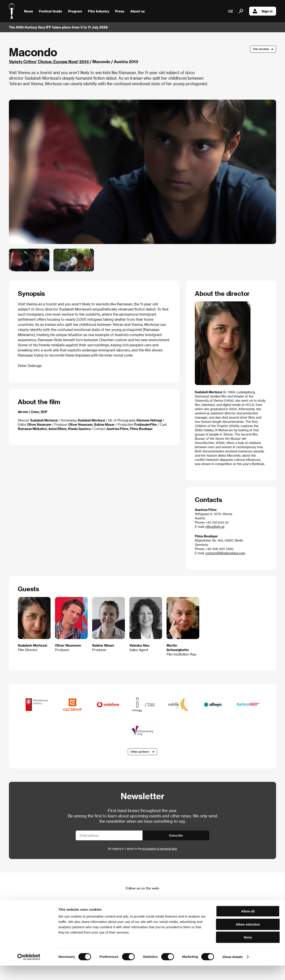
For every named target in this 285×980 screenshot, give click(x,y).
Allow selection (248, 939)
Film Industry (99, 11)
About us (137, 11)
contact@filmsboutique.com (225, 553)
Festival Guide (51, 11)
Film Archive (261, 49)
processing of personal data (160, 849)
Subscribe (176, 836)
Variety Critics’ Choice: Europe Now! (44, 62)
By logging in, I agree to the (142, 849)
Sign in (263, 11)
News (28, 11)
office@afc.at (215, 527)
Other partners (140, 752)
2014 (84, 62)
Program (75, 11)
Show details (233, 971)
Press (120, 11)
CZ (231, 11)
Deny (248, 952)
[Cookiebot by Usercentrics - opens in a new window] (29, 971)
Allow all (248, 926)
